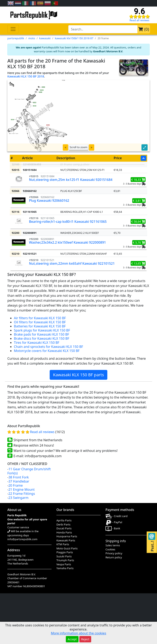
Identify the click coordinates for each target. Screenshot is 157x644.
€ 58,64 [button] (138, 221)
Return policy (114, 557)
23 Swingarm (18, 498)
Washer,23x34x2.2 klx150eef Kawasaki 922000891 (67, 242)
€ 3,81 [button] (139, 201)
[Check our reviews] (139, 16)
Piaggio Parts (65, 552)
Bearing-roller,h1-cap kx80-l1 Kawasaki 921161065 (68, 222)
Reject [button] (85, 639)
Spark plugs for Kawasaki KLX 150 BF (42, 330)
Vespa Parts (64, 564)
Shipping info (116, 541)
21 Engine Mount (21, 489)
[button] (145, 147)
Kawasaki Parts (66, 540)
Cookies (110, 549)
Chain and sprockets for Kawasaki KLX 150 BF (48, 347)
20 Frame (16, 485)
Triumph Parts (65, 560)
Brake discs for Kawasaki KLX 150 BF (42, 338)
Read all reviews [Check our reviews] (139, 20)
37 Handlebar (19, 481)
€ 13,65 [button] (138, 263)
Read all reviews (43, 432)
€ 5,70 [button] (139, 242)
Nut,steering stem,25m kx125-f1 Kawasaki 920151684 (71, 180)
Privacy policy (114, 553)
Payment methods (120, 510)
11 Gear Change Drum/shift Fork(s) (29, 471)
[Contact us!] (152, 536)
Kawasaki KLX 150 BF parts (79, 375)
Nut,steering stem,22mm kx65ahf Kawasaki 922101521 (72, 263)
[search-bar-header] (103, 29)
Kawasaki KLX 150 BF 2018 (26, 76)
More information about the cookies (79, 633)
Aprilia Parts (64, 520)
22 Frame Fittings (22, 494)
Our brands (65, 510)
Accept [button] (72, 639)
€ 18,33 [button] (138, 180)
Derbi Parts (63, 524)
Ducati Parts (64, 528)
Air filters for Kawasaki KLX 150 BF (40, 318)
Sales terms (113, 545)
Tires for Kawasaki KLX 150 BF (37, 343)
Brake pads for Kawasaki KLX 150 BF (41, 334)
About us (14, 510)
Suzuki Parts (64, 556)
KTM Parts (63, 544)
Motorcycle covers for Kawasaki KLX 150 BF (47, 351)
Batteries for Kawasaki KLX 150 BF (40, 326)
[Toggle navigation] (13, 29)
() (144, 29)
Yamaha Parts (65, 568)
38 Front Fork (19, 477)
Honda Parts (64, 532)
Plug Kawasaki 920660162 (49, 200)
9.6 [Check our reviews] (139, 11)
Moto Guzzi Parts (67, 548)
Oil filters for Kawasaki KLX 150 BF (40, 322)
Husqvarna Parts (67, 536)
